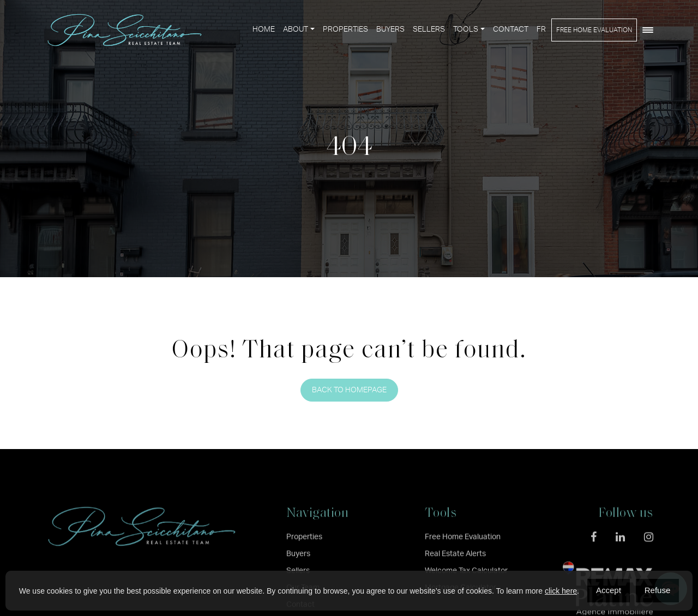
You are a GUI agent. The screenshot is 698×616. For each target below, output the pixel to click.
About (296, 29)
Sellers (429, 29)
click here (561, 591)
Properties (345, 29)
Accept (609, 590)
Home (264, 29)
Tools (466, 29)
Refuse (658, 590)
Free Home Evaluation (594, 30)
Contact (511, 29)
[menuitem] (541, 30)
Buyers (390, 29)
